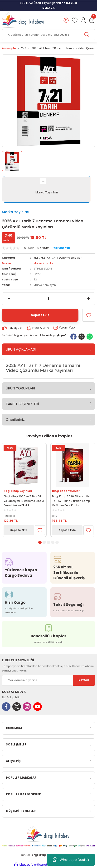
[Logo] (23, 20)
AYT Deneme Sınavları (68, 258)
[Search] (48, 35)
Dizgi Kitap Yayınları (18, 491)
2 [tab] (44, 542)
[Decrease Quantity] (9, 299)
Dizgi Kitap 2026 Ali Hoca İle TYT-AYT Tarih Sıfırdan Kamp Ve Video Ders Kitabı (71, 501)
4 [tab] (53, 542)
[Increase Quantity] (88, 299)
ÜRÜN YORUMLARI (20, 388)
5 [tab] (57, 542)
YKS (36, 258)
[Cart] (92, 20)
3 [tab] (48, 542)
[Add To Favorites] (89, 315)
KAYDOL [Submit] (84, 680)
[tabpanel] (24, 490)
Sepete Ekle (19, 530)
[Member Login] (83, 20)
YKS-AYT (46, 258)
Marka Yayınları (16, 212)
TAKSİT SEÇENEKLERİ (22, 404)
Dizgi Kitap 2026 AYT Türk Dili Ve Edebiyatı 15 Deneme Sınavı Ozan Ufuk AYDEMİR (24, 501)
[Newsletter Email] (48, 680)
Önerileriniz (15, 419)
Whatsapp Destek (71, 860)
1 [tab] (40, 542)
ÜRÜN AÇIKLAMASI (21, 349)
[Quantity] (48, 299)
